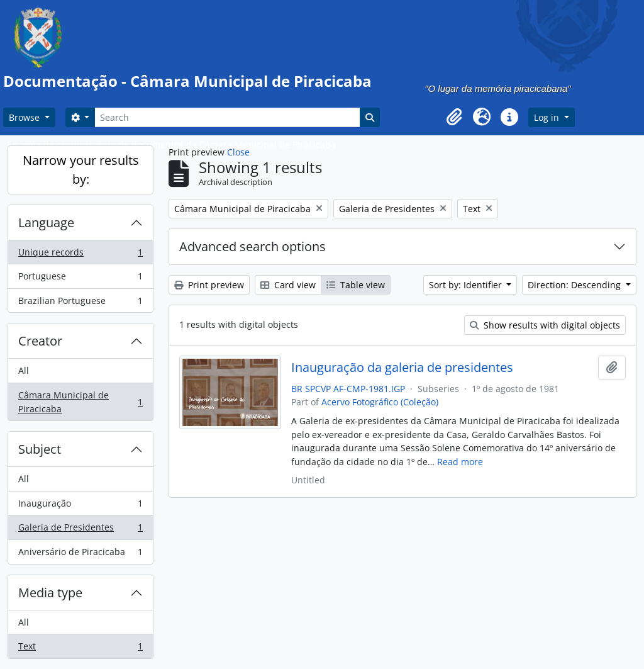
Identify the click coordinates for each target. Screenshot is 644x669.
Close (238, 152)
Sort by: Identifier (467, 285)
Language (46, 222)
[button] (454, 117)
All (24, 370)
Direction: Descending (575, 285)
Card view (288, 285)
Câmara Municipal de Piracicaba (80, 402)
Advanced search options (253, 246)
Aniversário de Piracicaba (80, 554)
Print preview (209, 285)
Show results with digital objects (545, 325)
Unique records (80, 255)
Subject (40, 449)
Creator (40, 341)
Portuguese (80, 279)
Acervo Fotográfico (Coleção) (380, 402)
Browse (25, 117)
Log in (548, 117)
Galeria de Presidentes (80, 530)
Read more (460, 462)
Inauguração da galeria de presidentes (402, 368)
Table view (356, 285)
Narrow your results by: (81, 170)
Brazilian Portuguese (80, 303)
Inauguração (80, 506)
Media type (50, 593)
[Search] (227, 117)
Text (80, 649)
